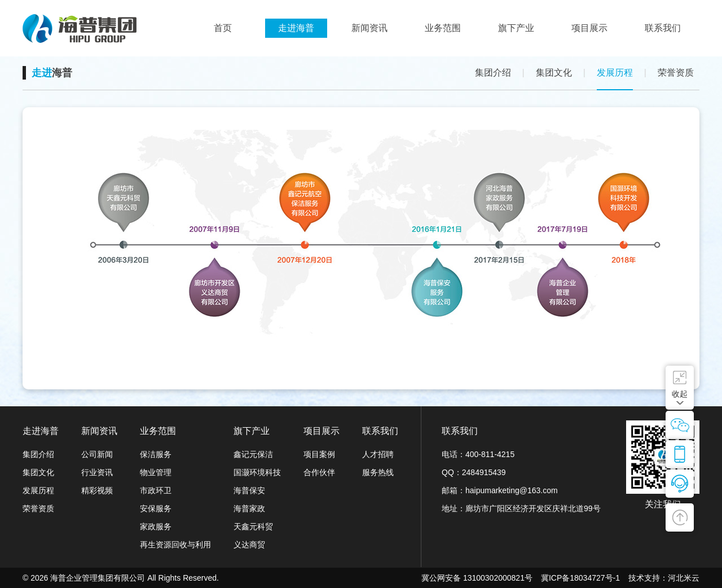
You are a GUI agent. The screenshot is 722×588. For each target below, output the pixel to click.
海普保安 (249, 490)
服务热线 (378, 472)
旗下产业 (252, 431)
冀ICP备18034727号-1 (580, 578)
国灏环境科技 (257, 472)
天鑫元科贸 (253, 526)
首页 (223, 28)
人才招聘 (378, 454)
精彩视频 (97, 490)
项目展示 (322, 431)
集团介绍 (493, 73)
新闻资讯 (99, 431)
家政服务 (156, 526)
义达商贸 (249, 545)
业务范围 (158, 431)
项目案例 (319, 454)
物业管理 (156, 472)
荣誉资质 (676, 73)
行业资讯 (97, 472)
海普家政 (249, 508)
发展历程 (615, 73)
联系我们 (380, 431)
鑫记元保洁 (253, 454)
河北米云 (684, 578)
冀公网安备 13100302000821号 (477, 578)
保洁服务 (156, 454)
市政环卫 (156, 490)
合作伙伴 (319, 472)
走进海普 (41, 431)
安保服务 (156, 508)
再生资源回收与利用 (175, 545)
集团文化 (554, 73)
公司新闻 (97, 454)
